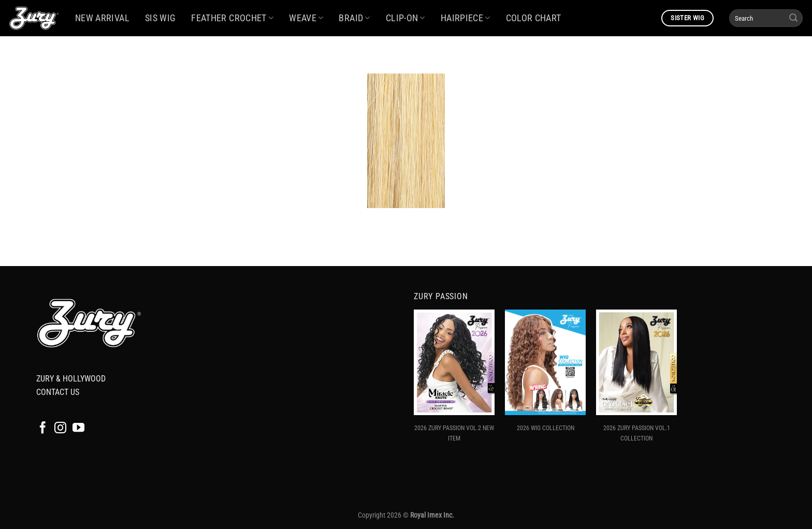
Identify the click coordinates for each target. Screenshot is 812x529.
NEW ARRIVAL (102, 18)
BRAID (354, 18)
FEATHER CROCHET (232, 18)
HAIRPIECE (466, 18)
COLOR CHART (534, 18)
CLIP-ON (405, 18)
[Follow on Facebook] (43, 429)
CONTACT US (58, 392)
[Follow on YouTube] (78, 429)
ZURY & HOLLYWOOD (71, 379)
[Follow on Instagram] (60, 429)
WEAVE (306, 18)
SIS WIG (160, 18)
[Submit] (793, 18)
